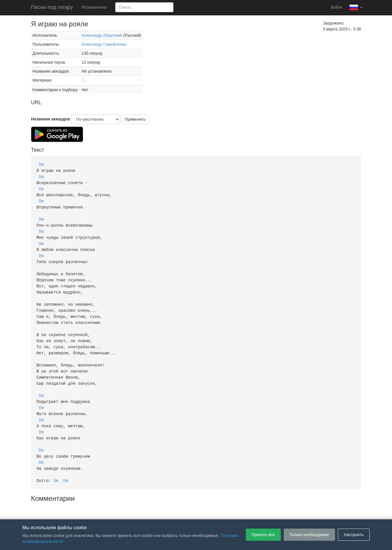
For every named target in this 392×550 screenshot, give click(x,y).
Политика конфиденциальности (201, 511)
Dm (41, 164)
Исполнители (94, 7)
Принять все (263, 535)
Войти (336, 7)
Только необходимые (309, 535)
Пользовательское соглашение (136, 511)
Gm (41, 187)
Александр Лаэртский (102, 35)
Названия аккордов (51, 119)
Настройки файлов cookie (261, 511)
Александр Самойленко (104, 44)
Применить (135, 119)
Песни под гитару (52, 7)
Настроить (354, 535)
